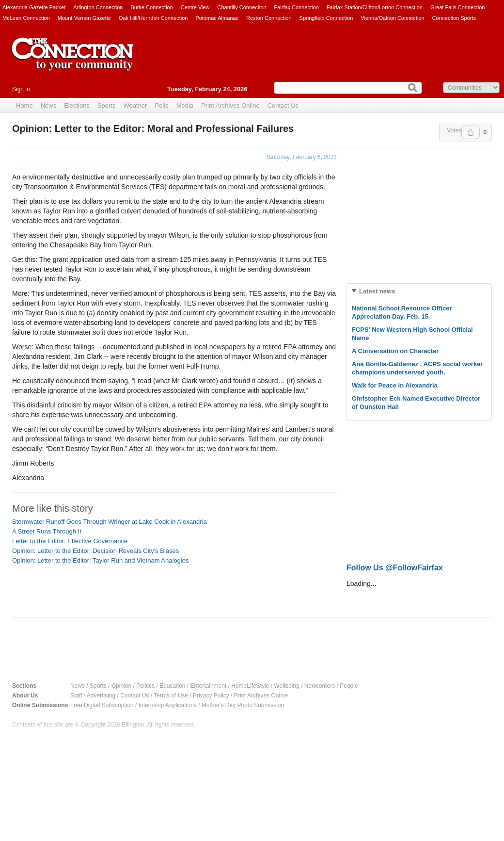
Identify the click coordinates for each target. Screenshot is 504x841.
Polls (161, 105)
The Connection (73, 62)
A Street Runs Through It (47, 531)
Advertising (101, 695)
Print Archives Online (230, 105)
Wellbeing (286, 686)
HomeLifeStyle (250, 686)
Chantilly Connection (242, 7)
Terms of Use (171, 695)
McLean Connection (26, 18)
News (49, 105)
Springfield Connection (326, 18)
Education (172, 686)
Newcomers (320, 686)
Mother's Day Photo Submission (243, 705)
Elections (77, 105)
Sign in (21, 89)
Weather (135, 105)
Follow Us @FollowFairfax (395, 568)
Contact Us (283, 105)
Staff (76, 695)
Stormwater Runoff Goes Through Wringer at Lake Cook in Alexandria (110, 522)
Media (185, 105)
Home (24, 105)
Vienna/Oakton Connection (392, 18)
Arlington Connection (98, 7)
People (349, 686)
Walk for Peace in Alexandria (395, 385)
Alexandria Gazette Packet (34, 7)
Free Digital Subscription (102, 705)
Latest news (377, 291)
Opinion (121, 686)
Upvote (471, 132)
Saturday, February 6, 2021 (302, 157)
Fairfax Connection (296, 7)
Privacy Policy (211, 695)
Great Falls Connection (458, 7)
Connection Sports (454, 18)
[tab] (419, 291)
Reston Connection (269, 18)
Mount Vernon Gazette (84, 18)
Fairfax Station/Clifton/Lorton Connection (375, 7)
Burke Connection (151, 7)
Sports (107, 105)
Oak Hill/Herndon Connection (153, 18)
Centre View (195, 7)
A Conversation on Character (395, 351)
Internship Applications (168, 705)
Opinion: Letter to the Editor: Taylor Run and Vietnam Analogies (100, 560)
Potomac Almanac (217, 18)
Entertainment (209, 686)
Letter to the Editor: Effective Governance (70, 541)
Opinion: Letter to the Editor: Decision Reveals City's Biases (95, 551)
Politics (145, 686)
